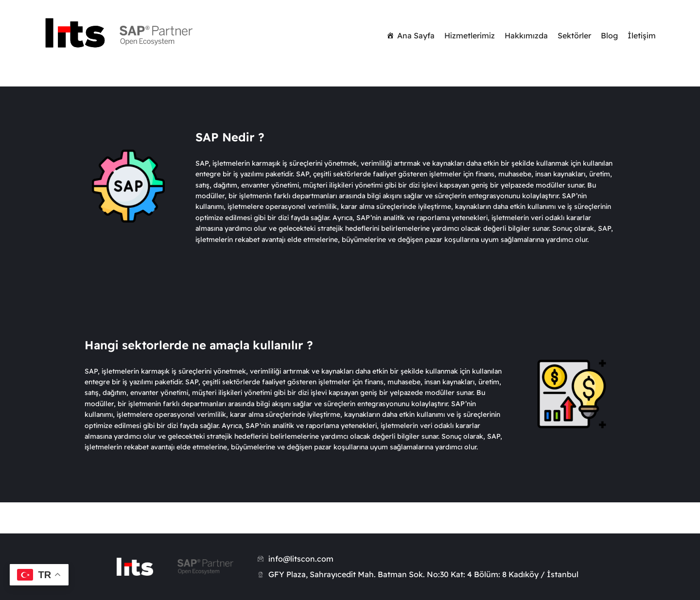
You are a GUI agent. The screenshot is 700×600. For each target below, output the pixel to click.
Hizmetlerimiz (470, 35)
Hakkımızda (526, 35)
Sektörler (574, 35)
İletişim (642, 35)
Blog (609, 35)
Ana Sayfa (416, 35)
